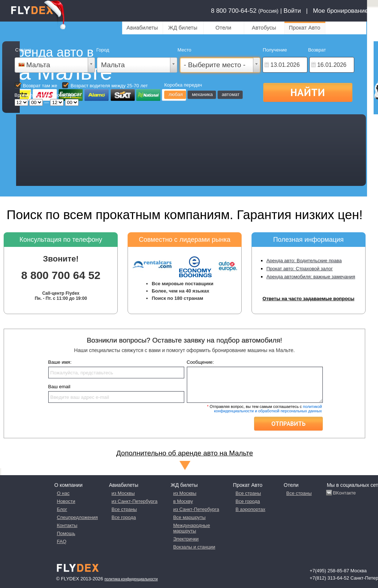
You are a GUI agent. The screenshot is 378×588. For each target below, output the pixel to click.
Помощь (66, 533)
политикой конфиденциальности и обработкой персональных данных (268, 409)
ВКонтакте (345, 493)
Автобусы (264, 28)
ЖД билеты (183, 28)
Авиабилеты (142, 28)
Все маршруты (190, 517)
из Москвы (123, 493)
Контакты (67, 525)
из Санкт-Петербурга (135, 501)
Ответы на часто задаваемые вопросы (308, 299)
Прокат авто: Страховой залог (300, 269)
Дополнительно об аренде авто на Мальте (185, 453)
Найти (308, 92)
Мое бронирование (341, 11)
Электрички (186, 539)
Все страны (124, 509)
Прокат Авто (305, 28)
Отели (223, 28)
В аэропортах (250, 509)
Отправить (288, 424)
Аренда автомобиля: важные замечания (311, 277)
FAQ (62, 541)
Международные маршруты (192, 528)
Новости (66, 501)
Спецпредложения (78, 517)
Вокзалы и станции (194, 547)
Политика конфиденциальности (131, 579)
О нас (63, 493)
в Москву (183, 501)
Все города (124, 517)
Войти (292, 11)
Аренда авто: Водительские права (304, 261)
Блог (62, 509)
